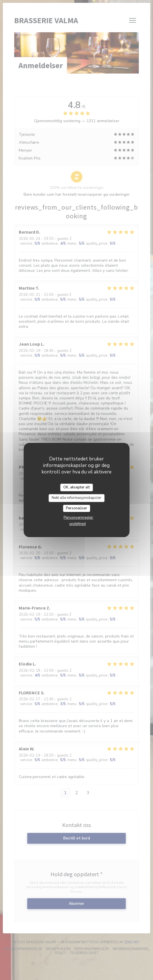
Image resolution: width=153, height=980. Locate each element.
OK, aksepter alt (76, 487)
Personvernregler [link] (78, 518)
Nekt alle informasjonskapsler (76, 498)
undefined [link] (77, 524)
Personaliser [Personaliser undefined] (76, 508)
